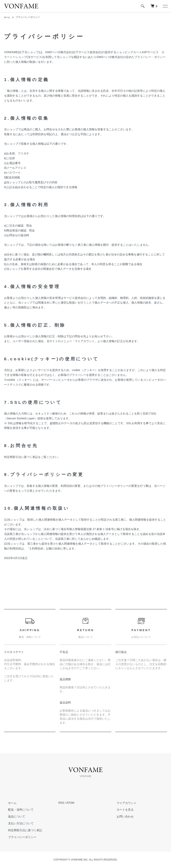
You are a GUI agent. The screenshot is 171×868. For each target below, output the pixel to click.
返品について (13, 816)
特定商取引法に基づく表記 (21, 830)
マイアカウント (122, 803)
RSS (61, 803)
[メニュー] (165, 6)
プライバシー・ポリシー (150, 57)
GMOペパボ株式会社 (59, 52)
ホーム (8, 17)
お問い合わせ (121, 816)
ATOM (70, 803)
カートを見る (121, 810)
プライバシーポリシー (18, 837)
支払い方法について (17, 823)
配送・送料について (17, 810)
